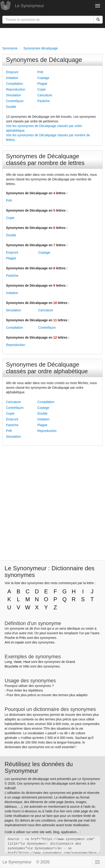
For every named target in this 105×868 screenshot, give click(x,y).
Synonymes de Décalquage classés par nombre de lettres (45, 159)
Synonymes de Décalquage (44, 60)
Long (8, 662)
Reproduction (16, 89)
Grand (70, 662)
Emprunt (12, 72)
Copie (42, 89)
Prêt (40, 72)
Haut (27, 662)
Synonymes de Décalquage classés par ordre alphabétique (47, 368)
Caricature (45, 95)
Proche (10, 638)
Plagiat (42, 84)
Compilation (15, 84)
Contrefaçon (15, 101)
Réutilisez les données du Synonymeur (39, 767)
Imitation (12, 78)
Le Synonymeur (29, 6)
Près (23, 638)
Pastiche (44, 101)
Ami (7, 642)
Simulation (13, 95)
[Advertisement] (52, 36)
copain (19, 642)
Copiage (43, 78)
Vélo (26, 666)
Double (11, 107)
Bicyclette (12, 666)
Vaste (18, 662)
